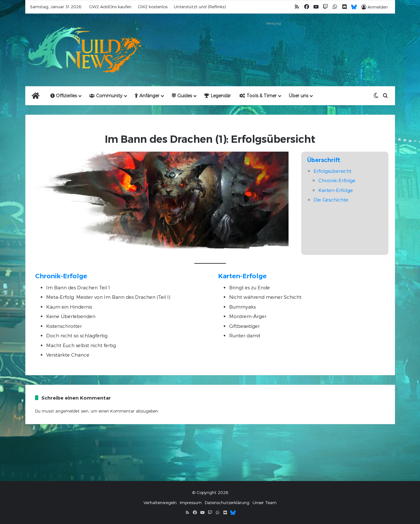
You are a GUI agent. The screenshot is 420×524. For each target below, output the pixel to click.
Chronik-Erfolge (337, 180)
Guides (182, 96)
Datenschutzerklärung (227, 503)
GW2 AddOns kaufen (110, 7)
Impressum (191, 503)
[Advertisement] (273, 42)
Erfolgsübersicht (332, 171)
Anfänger (147, 96)
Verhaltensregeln (160, 503)
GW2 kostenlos (153, 7)
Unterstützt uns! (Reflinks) (200, 7)
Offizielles (64, 96)
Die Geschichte (331, 200)
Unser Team (265, 503)
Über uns (298, 96)
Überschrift (324, 160)
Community (106, 96)
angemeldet (67, 411)
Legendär (217, 96)
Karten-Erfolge (336, 190)
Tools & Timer (258, 96)
